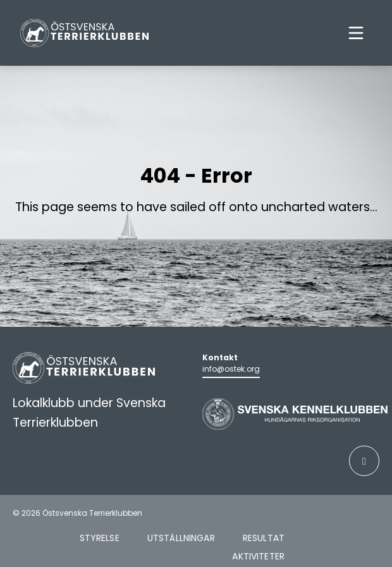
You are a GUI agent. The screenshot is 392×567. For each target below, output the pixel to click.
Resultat (264, 538)
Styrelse (100, 538)
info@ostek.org (231, 369)
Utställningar (181, 538)
